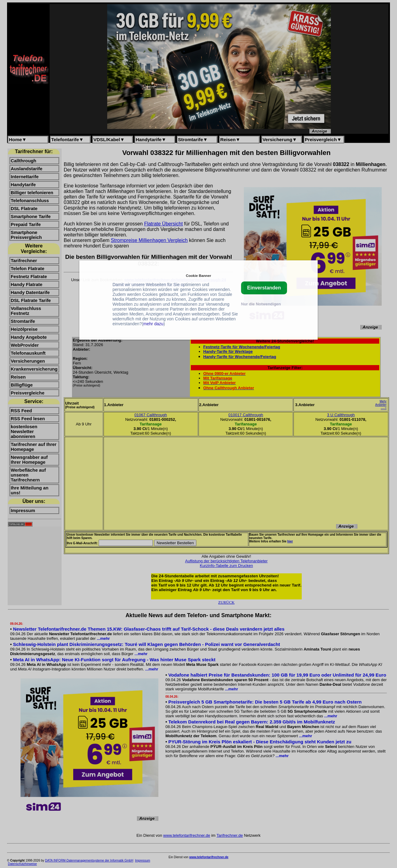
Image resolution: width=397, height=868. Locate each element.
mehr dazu (153, 324)
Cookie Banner (198, 275)
